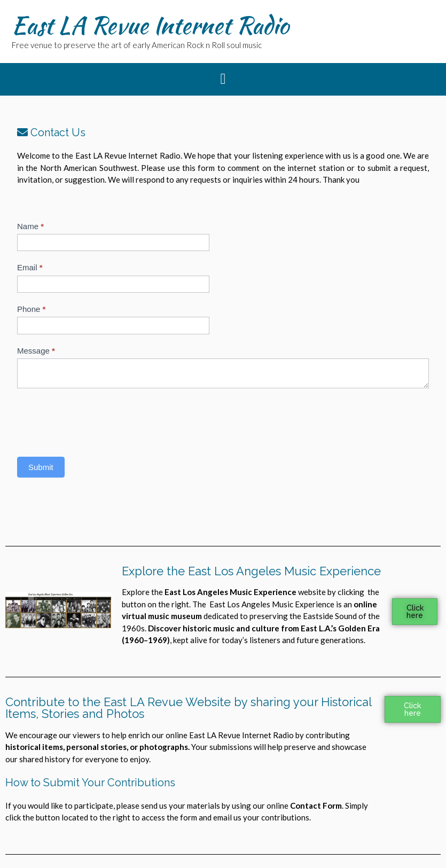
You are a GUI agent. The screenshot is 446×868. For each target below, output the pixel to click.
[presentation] (98, 420)
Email (30, 267)
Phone (31, 309)
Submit (41, 467)
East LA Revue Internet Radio (150, 25)
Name (30, 226)
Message (36, 351)
